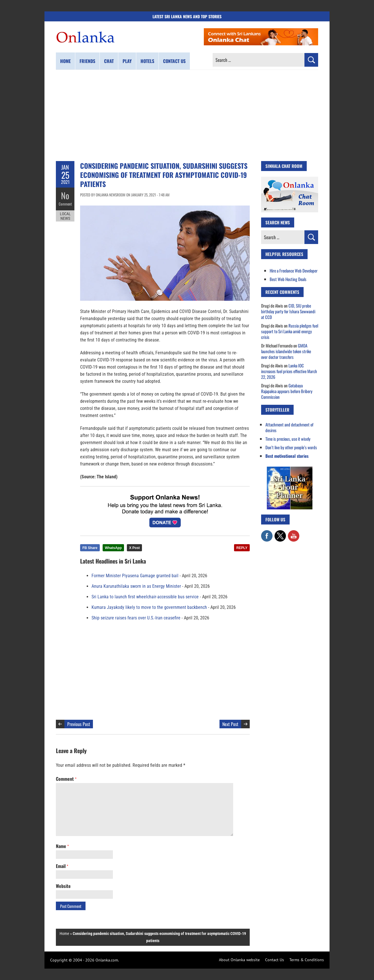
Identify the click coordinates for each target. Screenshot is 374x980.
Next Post (230, 724)
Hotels (147, 61)
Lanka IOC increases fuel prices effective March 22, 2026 (289, 371)
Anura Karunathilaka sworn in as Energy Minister (136, 586)
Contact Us (275, 960)
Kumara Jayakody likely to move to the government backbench (149, 607)
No (65, 195)
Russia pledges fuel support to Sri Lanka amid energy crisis (290, 331)
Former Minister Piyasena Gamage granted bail (135, 576)
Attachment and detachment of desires (289, 427)
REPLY (242, 548)
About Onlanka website (239, 960)
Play (127, 61)
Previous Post (79, 724)
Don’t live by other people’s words (291, 447)
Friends (87, 61)
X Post (134, 548)
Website (63, 886)
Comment (65, 204)
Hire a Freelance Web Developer (294, 271)
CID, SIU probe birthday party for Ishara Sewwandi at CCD (288, 311)
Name (62, 846)
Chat (109, 61)
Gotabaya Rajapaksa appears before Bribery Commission (287, 391)
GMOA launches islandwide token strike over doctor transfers (286, 351)
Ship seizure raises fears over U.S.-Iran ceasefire (136, 618)
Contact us (174, 61)
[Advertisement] (187, 115)
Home (65, 61)
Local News (65, 216)
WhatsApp (113, 548)
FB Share (90, 548)
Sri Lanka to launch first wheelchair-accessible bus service (145, 597)
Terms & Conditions (307, 960)
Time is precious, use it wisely (288, 439)
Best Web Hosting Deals (288, 279)
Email (62, 866)
